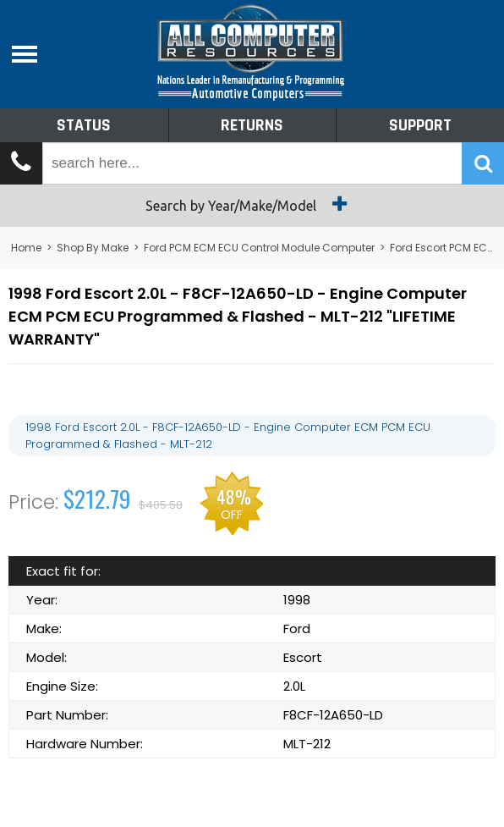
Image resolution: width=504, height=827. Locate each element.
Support (420, 125)
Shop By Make (93, 248)
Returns (252, 125)
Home (26, 248)
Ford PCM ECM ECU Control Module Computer (259, 248)
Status (84, 125)
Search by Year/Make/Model (252, 204)
